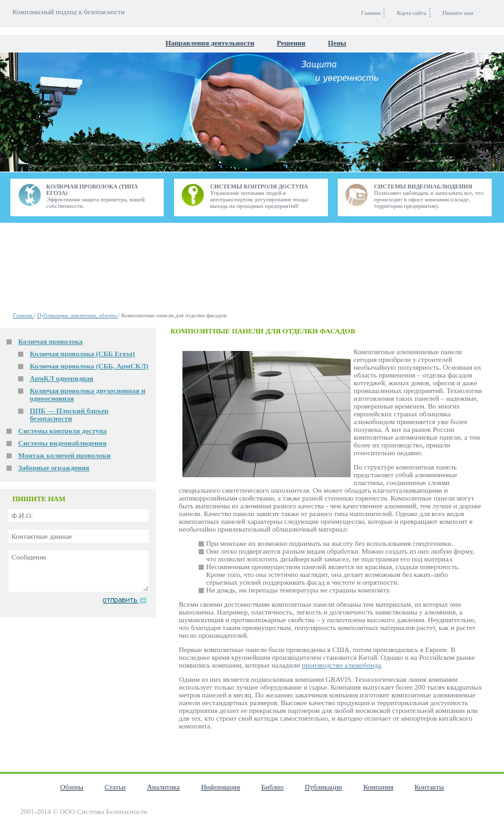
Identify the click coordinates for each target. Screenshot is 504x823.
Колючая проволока (50, 341)
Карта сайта (411, 13)
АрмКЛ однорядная (61, 378)
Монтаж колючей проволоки (64, 455)
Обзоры (72, 787)
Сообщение (79, 571)
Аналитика (163, 787)
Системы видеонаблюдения (62, 443)
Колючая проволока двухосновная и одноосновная (88, 394)
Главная (23, 315)
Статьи (115, 787)
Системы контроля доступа (62, 431)
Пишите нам (458, 13)
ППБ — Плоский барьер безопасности (69, 414)
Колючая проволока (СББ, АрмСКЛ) (89, 366)
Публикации (323, 787)
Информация (221, 787)
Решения (291, 43)
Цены (337, 43)
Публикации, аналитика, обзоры (77, 315)
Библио (272, 787)
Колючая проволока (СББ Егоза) (82, 354)
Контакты (429, 787)
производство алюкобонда (341, 665)
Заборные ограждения (54, 468)
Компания (378, 787)
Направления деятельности (210, 43)
